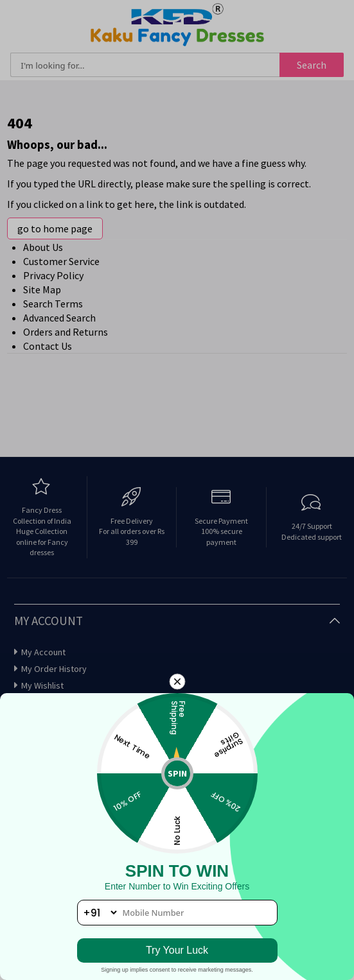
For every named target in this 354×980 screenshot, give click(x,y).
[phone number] (177, 913)
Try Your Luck (177, 950)
